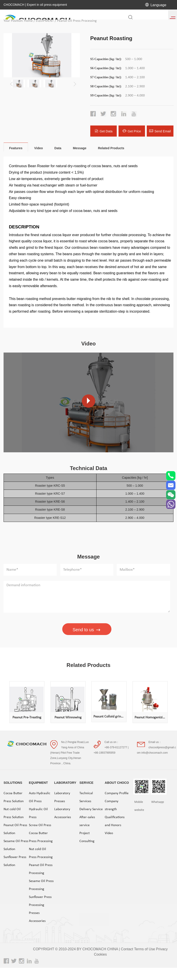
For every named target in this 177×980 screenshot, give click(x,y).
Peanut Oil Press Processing (77, 21)
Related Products (111, 148)
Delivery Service (91, 809)
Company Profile (117, 793)
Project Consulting (87, 837)
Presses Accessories (37, 917)
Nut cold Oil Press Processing (41, 853)
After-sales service (87, 821)
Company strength (112, 805)
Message (80, 148)
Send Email (160, 131)
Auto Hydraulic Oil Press (40, 797)
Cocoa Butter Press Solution (14, 797)
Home (28, 21)
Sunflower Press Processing (40, 901)
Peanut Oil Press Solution (15, 829)
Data (58, 148)
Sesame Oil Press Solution (16, 845)
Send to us (87, 630)
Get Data (104, 131)
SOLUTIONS (13, 782)
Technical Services (86, 797)
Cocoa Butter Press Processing (41, 837)
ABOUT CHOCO (117, 782)
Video (39, 148)
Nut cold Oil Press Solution (14, 813)
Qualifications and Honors (115, 821)
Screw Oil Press (40, 825)
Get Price (132, 131)
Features (16, 148)
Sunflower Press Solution (15, 861)
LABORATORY (65, 782)
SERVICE (86, 782)
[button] (74, 82)
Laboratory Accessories (63, 813)
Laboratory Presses (62, 797)
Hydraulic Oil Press (38, 813)
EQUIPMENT (45, 21)
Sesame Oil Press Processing (41, 885)
